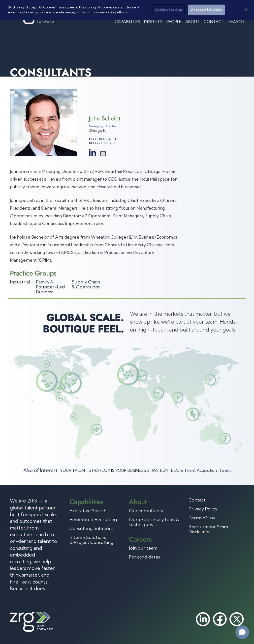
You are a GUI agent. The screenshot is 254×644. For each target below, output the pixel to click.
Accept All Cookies (206, 10)
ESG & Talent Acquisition (194, 470)
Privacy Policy (203, 509)
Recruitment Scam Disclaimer (208, 529)
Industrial (20, 282)
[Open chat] (242, 632)
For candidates (144, 557)
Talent (225, 470)
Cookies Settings (169, 10)
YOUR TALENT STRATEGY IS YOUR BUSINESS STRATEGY (114, 470)
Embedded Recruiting (93, 520)
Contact (214, 22)
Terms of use (202, 518)
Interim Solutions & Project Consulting (91, 540)
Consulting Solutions (91, 529)
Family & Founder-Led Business (50, 287)
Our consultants (146, 511)
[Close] (246, 10)
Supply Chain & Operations (86, 284)
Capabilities (127, 22)
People (174, 22)
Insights (153, 22)
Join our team (143, 548)
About (192, 22)
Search (236, 22)
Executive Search (88, 511)
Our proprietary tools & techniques (154, 522)
